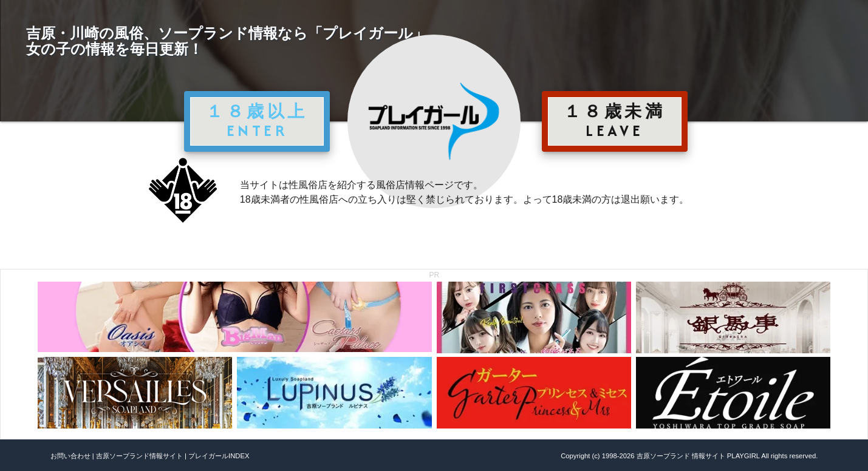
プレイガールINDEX (219, 456)
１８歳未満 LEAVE (615, 121)
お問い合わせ (70, 456)
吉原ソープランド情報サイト (139, 456)
